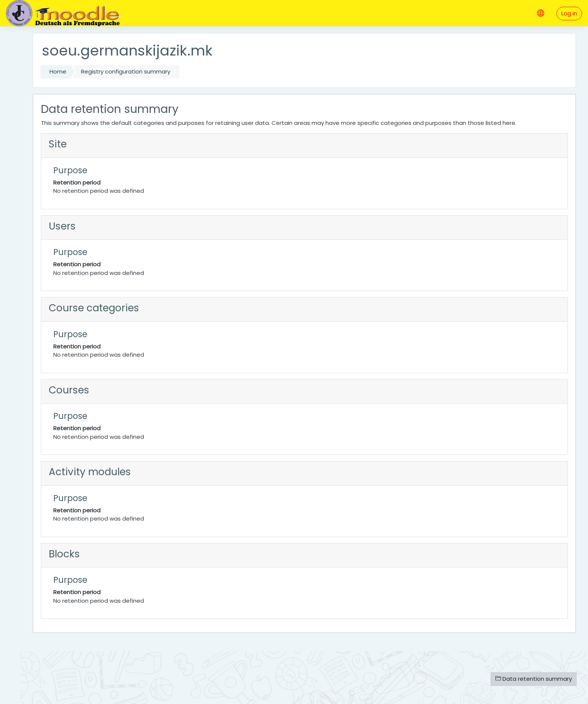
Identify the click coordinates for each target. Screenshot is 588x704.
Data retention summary (534, 679)
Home (58, 71)
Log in (569, 13)
